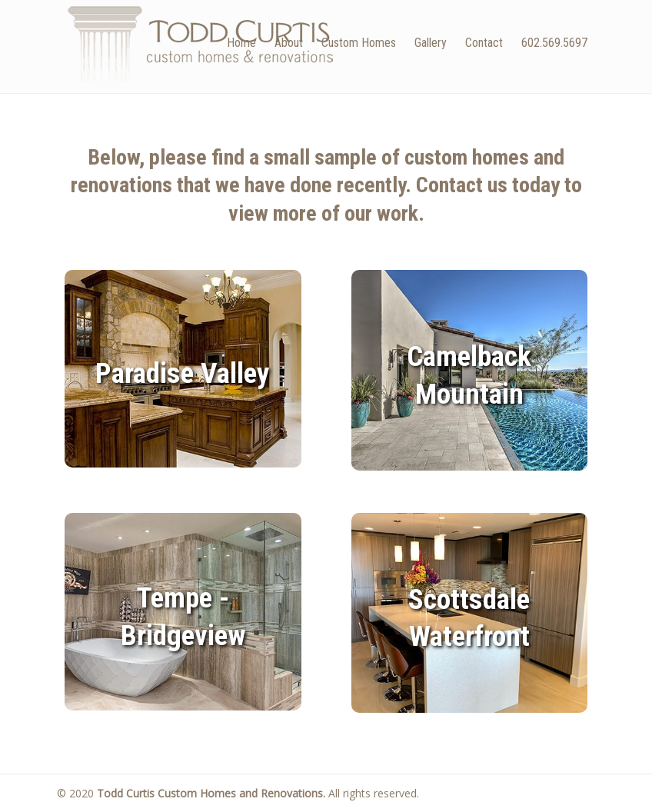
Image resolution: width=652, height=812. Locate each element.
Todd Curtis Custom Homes (201, 43)
